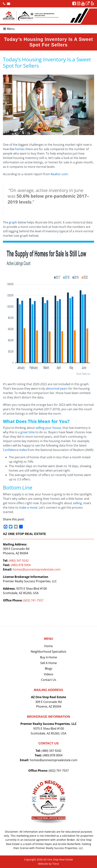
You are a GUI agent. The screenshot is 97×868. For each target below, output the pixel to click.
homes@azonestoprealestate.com (37, 569)
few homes (17, 149)
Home (48, 646)
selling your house (48, 428)
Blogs (49, 668)
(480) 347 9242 (19, 561)
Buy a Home (48, 657)
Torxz (56, 864)
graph (13, 222)
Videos (49, 674)
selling (77, 503)
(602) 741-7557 (33, 600)
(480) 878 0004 (21, 565)
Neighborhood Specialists (48, 652)
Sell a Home (48, 663)
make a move (28, 507)
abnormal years (57, 388)
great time (28, 432)
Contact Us (49, 680)
